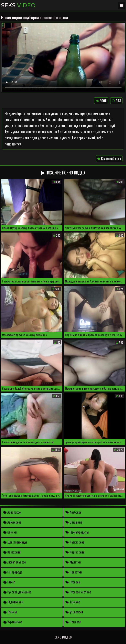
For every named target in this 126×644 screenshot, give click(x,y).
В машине (74, 522)
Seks (18, 6)
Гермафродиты (77, 532)
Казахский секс (109, 159)
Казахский (12, 552)
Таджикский (13, 602)
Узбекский (74, 612)
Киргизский (75, 552)
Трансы (10, 612)
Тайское (73, 602)
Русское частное (78, 592)
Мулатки (73, 562)
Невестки (74, 572)
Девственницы (15, 542)
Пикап (9, 582)
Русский (73, 582)
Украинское (13, 622)
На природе (13, 572)
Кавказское (75, 542)
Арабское (73, 512)
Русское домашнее (17, 592)
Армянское (12, 522)
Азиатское (12, 512)
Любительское (14, 562)
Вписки (10, 532)
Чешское (73, 622)
